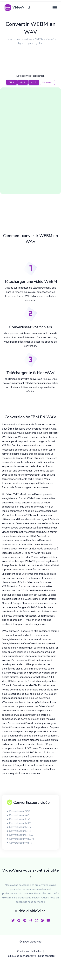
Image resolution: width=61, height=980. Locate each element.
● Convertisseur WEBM (20, 839)
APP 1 (11, 82)
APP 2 (23, 82)
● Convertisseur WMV (20, 843)
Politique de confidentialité (21, 956)
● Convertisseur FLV (18, 819)
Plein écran (47, 82)
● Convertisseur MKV (19, 823)
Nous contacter (47, 956)
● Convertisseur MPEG (20, 835)
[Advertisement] (31, 56)
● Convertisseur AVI (18, 815)
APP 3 (34, 82)
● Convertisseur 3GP (19, 811)
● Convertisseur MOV (19, 827)
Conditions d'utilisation (30, 951)
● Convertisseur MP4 (19, 831)
